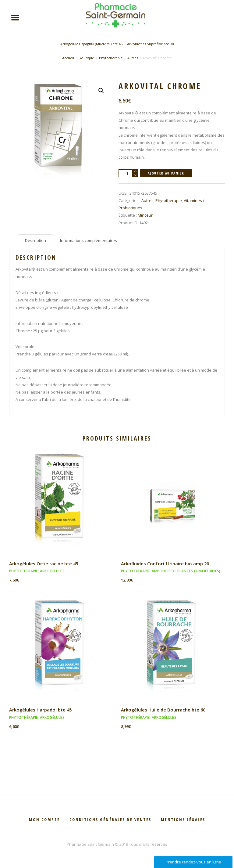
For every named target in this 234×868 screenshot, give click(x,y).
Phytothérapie (111, 58)
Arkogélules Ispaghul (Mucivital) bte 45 (91, 44)
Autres (133, 58)
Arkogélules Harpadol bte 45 (40, 710)
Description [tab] (35, 241)
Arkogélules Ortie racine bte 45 (44, 564)
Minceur (145, 215)
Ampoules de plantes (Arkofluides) (186, 571)
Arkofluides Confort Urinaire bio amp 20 (165, 564)
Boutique (86, 58)
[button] (101, 91)
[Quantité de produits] (128, 174)
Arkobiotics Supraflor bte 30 (151, 44)
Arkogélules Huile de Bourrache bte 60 (163, 710)
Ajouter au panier (166, 173)
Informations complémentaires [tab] (89, 241)
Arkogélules (52, 571)
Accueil (68, 58)
